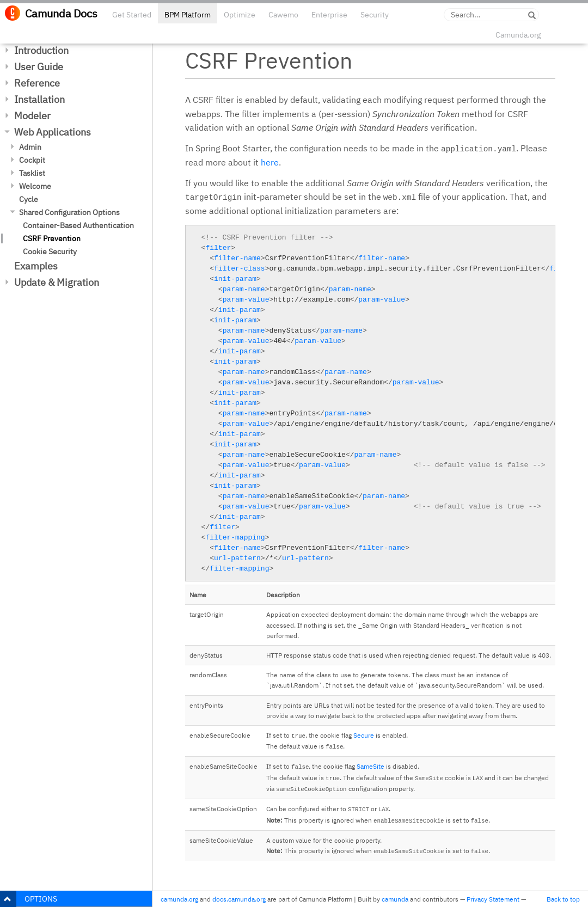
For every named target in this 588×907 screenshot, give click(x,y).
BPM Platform (188, 15)
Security (375, 15)
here (270, 162)
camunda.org (179, 899)
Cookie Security (50, 252)
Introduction (41, 50)
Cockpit (32, 160)
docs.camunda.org (239, 899)
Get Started (132, 15)
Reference (37, 83)
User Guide (39, 67)
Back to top (563, 899)
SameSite (370, 766)
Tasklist (32, 173)
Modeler (32, 116)
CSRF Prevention (52, 238)
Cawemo (283, 15)
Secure (364, 735)
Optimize (240, 15)
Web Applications (53, 132)
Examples (36, 266)
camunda (395, 899)
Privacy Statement (493, 899)
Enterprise (329, 15)
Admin (30, 147)
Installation (39, 99)
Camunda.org (518, 35)
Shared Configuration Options (69, 212)
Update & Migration (57, 282)
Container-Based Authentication (78, 225)
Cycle (29, 199)
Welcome (35, 186)
